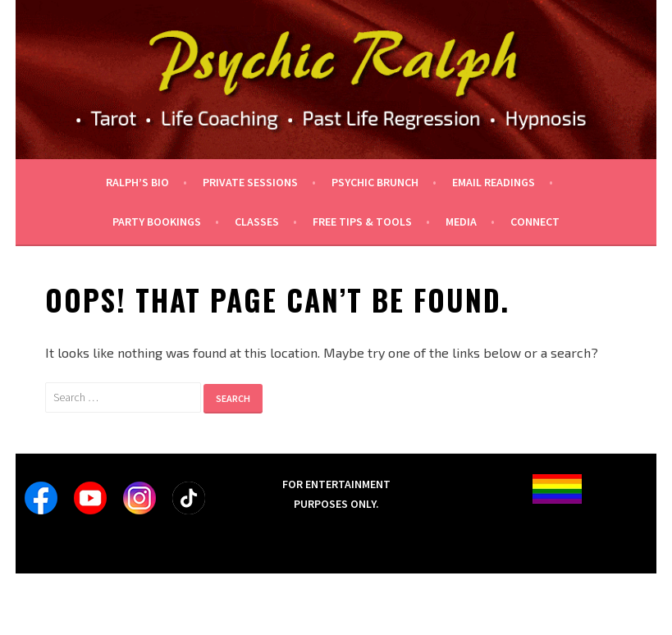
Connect (535, 222)
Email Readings (494, 182)
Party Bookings (157, 222)
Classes (257, 222)
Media (461, 222)
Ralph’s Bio (137, 182)
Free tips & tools (362, 222)
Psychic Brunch (375, 182)
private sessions (250, 182)
